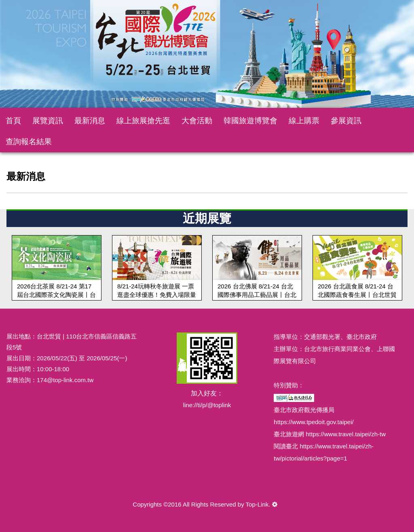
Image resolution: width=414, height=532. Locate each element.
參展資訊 (346, 121)
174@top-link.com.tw (65, 380)
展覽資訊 (48, 121)
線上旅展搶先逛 (143, 121)
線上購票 (304, 121)
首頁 (13, 121)
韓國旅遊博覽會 (250, 121)
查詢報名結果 (29, 142)
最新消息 (90, 121)
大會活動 (197, 121)
